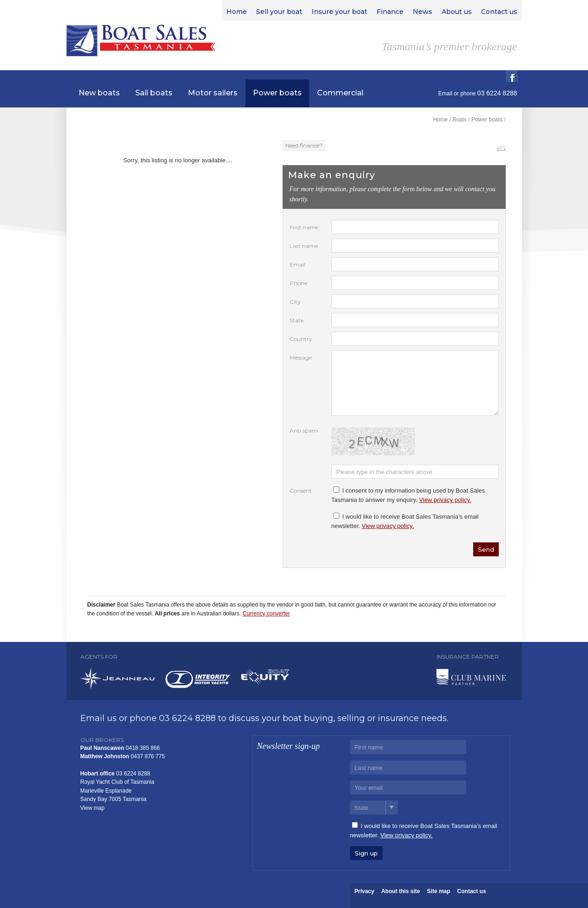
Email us (99, 718)
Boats (459, 120)
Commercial (340, 93)
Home (440, 120)
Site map (439, 891)
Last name (304, 246)
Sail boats (154, 93)
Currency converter (266, 614)
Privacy (365, 891)
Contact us (472, 891)
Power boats (277, 93)
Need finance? (304, 145)
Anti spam (304, 431)
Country (301, 339)
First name (304, 227)
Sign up (366, 853)
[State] (374, 808)
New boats (99, 93)
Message (301, 357)
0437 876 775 (148, 756)
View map (92, 808)
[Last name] (408, 768)
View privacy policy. (445, 500)
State (297, 320)
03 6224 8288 (187, 718)
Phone (298, 283)
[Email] (408, 788)
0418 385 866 (143, 748)
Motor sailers (213, 93)
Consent (301, 491)
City (295, 302)
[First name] (408, 747)
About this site (400, 891)
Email (445, 93)
